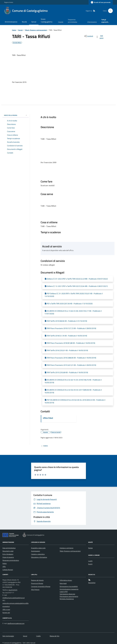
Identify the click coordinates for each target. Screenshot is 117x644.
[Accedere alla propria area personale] (101, 2)
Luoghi (90, 561)
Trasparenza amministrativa (72, 21)
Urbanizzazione (92, 22)
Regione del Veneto (37, 580)
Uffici (4, 567)
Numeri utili (6, 613)
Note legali (63, 583)
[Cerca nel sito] (110, 11)
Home (14, 30)
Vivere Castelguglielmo (47, 20)
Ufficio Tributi (48, 418)
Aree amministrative (9, 548)
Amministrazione (11, 22)
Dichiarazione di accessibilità (69, 586)
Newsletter (92, 583)
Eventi (90, 564)
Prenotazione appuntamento (69, 596)
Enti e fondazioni (8, 554)
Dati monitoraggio (8, 636)
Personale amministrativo (11, 560)
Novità (24, 22)
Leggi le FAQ (64, 592)
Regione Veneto (9, 2)
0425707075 (13, 590)
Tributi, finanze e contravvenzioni (36, 30)
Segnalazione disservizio (67, 594)
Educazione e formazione (39, 557)
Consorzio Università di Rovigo (41, 586)
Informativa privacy (66, 580)
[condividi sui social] (88, 36)
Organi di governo (8, 557)
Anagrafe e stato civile (38, 548)
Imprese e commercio (66, 548)
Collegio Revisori (8, 570)
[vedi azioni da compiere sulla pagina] (100, 37)
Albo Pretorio (35, 590)
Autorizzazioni (36, 551)
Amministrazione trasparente (69, 589)
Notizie (90, 548)
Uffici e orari (6, 609)
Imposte (61, 22)
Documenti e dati (8, 551)
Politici (5, 563)
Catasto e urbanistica (38, 554)
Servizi (34, 22)
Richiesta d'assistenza (67, 599)
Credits (38, 636)
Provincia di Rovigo (37, 583)
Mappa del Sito (54, 636)
